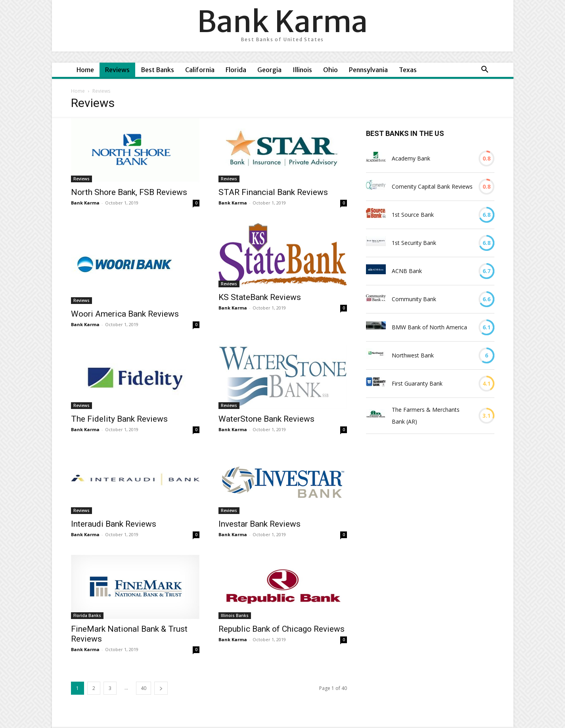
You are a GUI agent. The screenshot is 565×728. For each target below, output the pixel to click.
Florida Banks (87, 615)
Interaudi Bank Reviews (114, 524)
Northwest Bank (413, 355)
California (200, 70)
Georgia (269, 70)
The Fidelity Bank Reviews (119, 419)
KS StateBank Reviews (260, 297)
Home (85, 70)
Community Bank (414, 299)
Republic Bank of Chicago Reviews (282, 629)
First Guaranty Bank (417, 383)
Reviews (117, 70)
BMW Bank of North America (429, 327)
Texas (408, 70)
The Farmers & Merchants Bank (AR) (426, 416)
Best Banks (157, 70)
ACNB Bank (407, 271)
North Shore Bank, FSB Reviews (129, 192)
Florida (236, 70)
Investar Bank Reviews (260, 524)
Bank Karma (85, 203)
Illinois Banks (235, 615)
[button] (485, 70)
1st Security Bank (414, 243)
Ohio (330, 70)
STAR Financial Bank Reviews (273, 192)
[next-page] (161, 688)
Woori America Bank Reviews (125, 314)
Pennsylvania (368, 70)
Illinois (302, 70)
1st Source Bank (413, 215)
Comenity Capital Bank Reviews (432, 186)
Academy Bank (411, 158)
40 (144, 688)
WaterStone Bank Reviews (266, 419)
